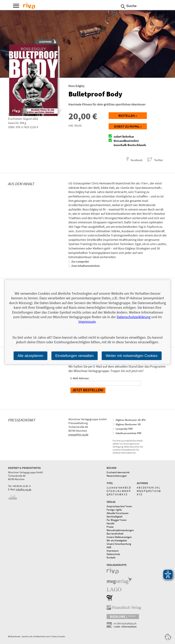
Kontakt (111, 558)
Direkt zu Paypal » (128, 126)
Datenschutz (113, 554)
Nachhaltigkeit (114, 517)
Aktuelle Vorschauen (118, 513)
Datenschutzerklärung (134, 317)
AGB (109, 547)
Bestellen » (128, 116)
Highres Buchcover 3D (128, 424)
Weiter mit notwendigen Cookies (132, 356)
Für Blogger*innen (117, 520)
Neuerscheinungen (117, 476)
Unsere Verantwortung (119, 544)
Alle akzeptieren (30, 356)
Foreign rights (114, 510)
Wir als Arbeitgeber (117, 540)
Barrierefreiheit (115, 534)
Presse (110, 527)
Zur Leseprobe (80, 262)
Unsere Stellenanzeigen (119, 537)
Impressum (113, 551)
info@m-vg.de (24, 489)
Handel (110, 523)
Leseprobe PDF (124, 429)
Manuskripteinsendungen (120, 530)
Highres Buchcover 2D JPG (131, 420)
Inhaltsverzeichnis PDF (129, 433)
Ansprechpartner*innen (119, 506)
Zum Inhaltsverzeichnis (86, 266)
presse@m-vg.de (78, 434)
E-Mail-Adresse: (80, 378)
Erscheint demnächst (118, 472)
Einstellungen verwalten (74, 356)
